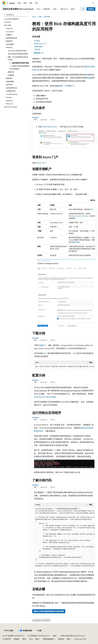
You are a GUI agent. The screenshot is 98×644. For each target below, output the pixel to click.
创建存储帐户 (39, 46)
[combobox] (15, 15)
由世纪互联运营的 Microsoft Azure (72, 636)
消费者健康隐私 (48, 639)
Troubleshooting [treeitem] (12, 94)
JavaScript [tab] (44, 120)
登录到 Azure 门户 (40, 44)
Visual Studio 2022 (49, 127)
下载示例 (37, 49)
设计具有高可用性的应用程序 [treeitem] (18, 54)
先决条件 (37, 41)
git (44, 353)
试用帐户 (91, 9)
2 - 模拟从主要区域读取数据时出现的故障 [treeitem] (19, 67)
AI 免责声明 (7, 639)
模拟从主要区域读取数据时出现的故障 (49, 611)
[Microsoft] (4, 3)
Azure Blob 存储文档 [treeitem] (11, 19)
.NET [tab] (35, 120)
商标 (68, 639)
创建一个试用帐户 (66, 86)
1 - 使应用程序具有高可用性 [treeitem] (19, 63)
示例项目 (41, 345)
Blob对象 (47, 17)
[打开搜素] (93, 3)
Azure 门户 (40, 163)
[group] (64, 367)
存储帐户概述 (75, 242)
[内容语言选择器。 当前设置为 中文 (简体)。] (9, 631)
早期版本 (16, 639)
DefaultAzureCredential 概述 (45, 397)
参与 (31, 639)
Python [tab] (53, 120)
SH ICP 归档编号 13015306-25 (13, 636)
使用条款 (61, 639)
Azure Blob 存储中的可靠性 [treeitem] (17, 51)
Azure (34, 17)
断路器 (88, 78)
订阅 (90, 209)
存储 (40, 17)
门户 (83, 9)
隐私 (55, 636)
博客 (24, 639)
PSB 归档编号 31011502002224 (38, 636)
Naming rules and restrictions (79, 216)
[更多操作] (94, 17)
